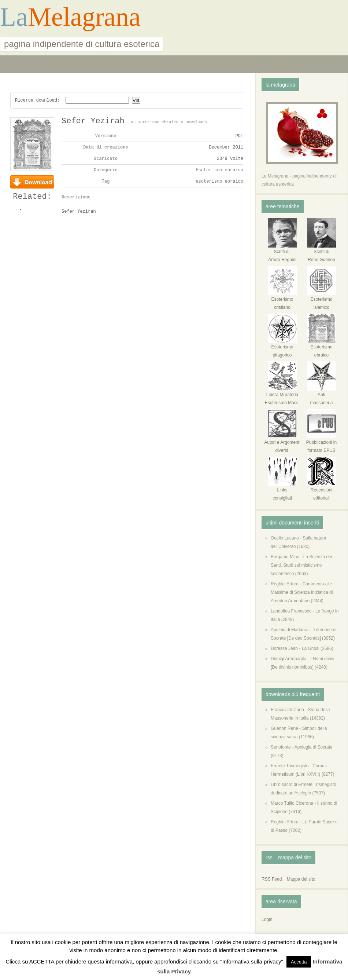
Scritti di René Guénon (322, 253)
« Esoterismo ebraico (155, 123)
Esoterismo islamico (322, 301)
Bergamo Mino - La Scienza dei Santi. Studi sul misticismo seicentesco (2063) (301, 565)
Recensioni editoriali (322, 491)
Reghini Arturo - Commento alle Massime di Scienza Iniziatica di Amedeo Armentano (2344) (302, 592)
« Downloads (194, 123)
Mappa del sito (301, 879)
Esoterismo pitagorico (282, 348)
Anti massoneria (322, 396)
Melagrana (84, 17)
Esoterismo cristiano (282, 301)
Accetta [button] (299, 962)
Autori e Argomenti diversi (282, 444)
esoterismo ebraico (219, 182)
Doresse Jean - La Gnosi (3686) (302, 648)
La (14, 17)
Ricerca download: (37, 100)
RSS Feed (272, 879)
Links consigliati (282, 491)
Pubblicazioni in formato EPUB (321, 444)
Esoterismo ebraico (219, 171)
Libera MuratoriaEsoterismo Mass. (282, 396)
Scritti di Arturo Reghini (282, 253)
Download (32, 182)
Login (267, 919)
